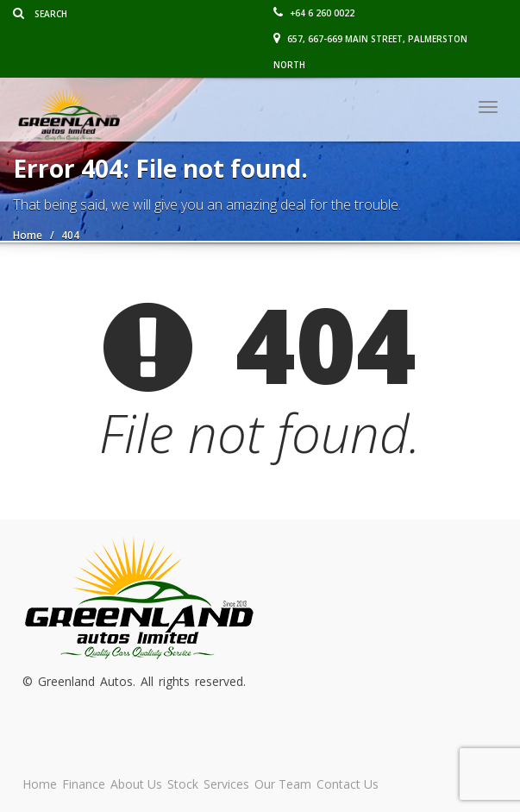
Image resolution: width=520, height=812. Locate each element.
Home (40, 784)
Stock (183, 784)
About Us (136, 784)
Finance (84, 784)
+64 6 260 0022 (314, 13)
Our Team (283, 784)
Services (226, 784)
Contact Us (348, 784)
